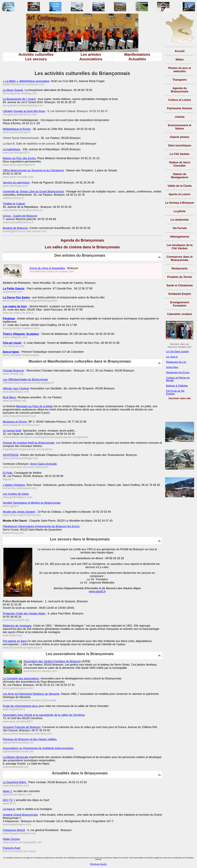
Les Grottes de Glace (16, 494)
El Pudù (8, 473)
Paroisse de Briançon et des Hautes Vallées (30, 739)
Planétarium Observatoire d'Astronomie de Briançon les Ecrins (41, 526)
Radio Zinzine (11, 839)
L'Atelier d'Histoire (14, 485)
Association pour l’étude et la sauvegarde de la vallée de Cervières (44, 715)
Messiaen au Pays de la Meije (34, 406)
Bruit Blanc (9, 397)
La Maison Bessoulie (16, 757)
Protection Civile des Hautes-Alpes (24, 614)
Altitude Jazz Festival (16, 388)
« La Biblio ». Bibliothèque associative (26, 81)
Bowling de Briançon (15, 228)
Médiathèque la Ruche (17, 129)
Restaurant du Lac (176, 362)
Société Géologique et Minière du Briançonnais (32, 503)
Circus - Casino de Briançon (20, 216)
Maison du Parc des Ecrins (19, 158)
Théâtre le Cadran (14, 204)
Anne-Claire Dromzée (43, 464)
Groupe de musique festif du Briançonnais (29, 443)
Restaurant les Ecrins (178, 372)
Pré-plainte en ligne (15, 641)
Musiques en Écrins (15, 422)
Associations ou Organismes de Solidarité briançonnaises (38, 748)
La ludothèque (12, 149)
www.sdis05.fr (97, 591)
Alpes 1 (7, 791)
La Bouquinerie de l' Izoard (19, 99)
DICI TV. (8, 800)
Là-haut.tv (9, 809)
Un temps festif (12, 431)
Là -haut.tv (172, 357)
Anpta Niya (172, 367)
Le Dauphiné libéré (15, 782)
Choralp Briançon (13, 371)
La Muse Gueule (13, 90)
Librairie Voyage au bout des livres (24, 111)
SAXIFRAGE (11, 455)
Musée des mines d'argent (19, 512)
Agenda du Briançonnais (82, 240)
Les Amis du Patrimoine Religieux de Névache (31, 694)
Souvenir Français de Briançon (22, 727)
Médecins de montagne (17, 626)
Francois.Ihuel (11, 848)
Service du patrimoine (16, 183)
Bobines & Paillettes (177, 386)
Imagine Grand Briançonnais (20, 815)
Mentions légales (99, 864)
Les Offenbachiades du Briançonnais (25, 379)
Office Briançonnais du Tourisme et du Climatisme (33, 170)
